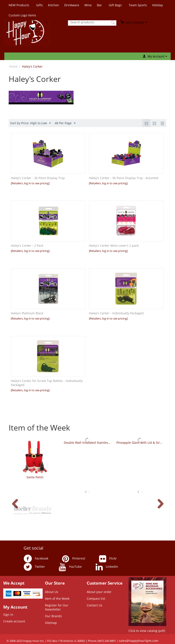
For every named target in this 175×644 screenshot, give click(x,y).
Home (13, 66)
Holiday (157, 5)
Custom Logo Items (22, 15)
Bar (99, 5)
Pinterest (74, 559)
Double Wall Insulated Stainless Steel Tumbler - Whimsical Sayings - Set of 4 (87, 443)
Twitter (34, 567)
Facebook (36, 559)
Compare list (96, 599)
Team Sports (138, 5)
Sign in (8, 615)
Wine (88, 5)
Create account (14, 621)
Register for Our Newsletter (57, 607)
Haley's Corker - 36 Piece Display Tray (38, 178)
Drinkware (72, 5)
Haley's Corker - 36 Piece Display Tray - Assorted (124, 178)
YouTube (70, 567)
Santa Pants (35, 477)
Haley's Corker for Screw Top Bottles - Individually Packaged (47, 383)
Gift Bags (115, 5)
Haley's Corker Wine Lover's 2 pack (114, 246)
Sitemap (51, 623)
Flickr (108, 559)
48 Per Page (65, 123)
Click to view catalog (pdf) (147, 631)
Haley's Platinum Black (27, 313)
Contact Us (95, 605)
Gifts (39, 5)
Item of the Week (57, 599)
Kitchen (54, 5)
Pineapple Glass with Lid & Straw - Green (140, 443)
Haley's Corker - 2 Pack (27, 246)
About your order (99, 592)
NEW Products (19, 5)
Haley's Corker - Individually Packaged (116, 313)
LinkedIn (107, 567)
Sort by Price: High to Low (31, 123)
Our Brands (53, 616)
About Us (52, 592)
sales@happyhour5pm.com (139, 641)
